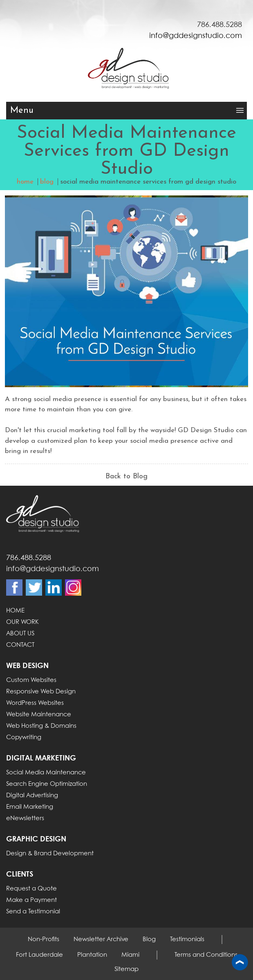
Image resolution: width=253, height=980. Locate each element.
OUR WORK (22, 622)
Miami (130, 955)
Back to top (240, 963)
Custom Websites (31, 680)
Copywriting (24, 738)
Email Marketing (30, 807)
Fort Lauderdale (39, 955)
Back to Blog (126, 477)
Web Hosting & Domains (41, 726)
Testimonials (187, 940)
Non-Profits (44, 940)
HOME (15, 611)
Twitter (34, 588)
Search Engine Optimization (47, 784)
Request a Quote (31, 889)
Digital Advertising (32, 796)
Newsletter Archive (101, 940)
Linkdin (54, 588)
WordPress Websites (35, 703)
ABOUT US (20, 634)
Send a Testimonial (33, 912)
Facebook (14, 588)
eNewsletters (25, 819)
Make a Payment (31, 900)
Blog (149, 940)
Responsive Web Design (41, 692)
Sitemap (126, 969)
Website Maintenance (39, 715)
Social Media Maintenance (46, 773)
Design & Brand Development (50, 854)
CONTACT (20, 645)
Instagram (73, 588)
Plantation (92, 955)
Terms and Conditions (206, 955)
